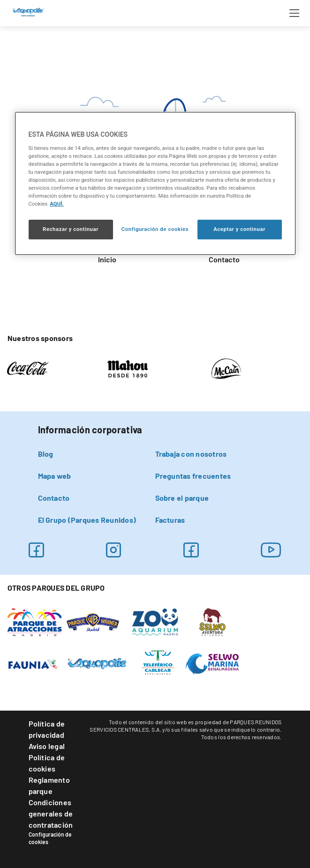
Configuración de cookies (50, 838)
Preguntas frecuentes (193, 476)
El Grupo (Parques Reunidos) (87, 520)
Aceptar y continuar (239, 229)
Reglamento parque (49, 785)
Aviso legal (47, 746)
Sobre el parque (182, 498)
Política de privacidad (47, 729)
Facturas (170, 520)
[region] (155, 183)
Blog (46, 454)
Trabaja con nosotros (191, 454)
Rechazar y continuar (71, 229)
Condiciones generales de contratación (51, 813)
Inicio (107, 259)
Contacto (224, 259)
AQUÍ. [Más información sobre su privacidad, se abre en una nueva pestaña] (57, 204)
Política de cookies (47, 763)
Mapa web (55, 476)
